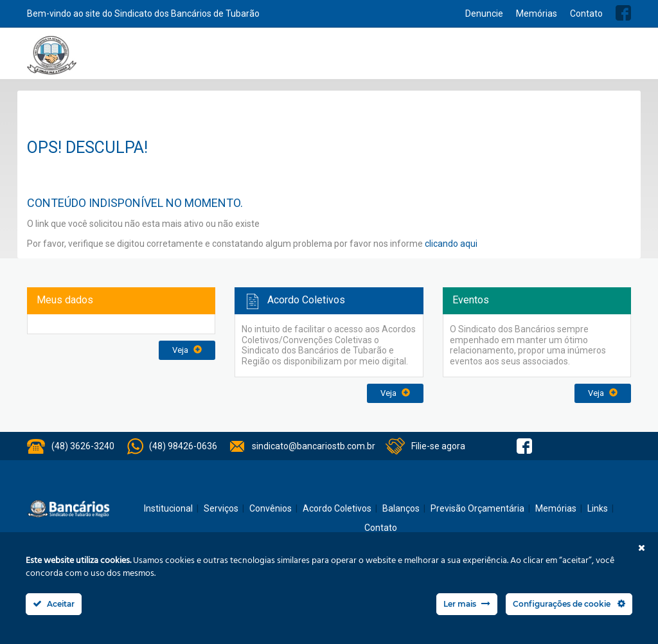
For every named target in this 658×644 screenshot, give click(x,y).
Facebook (623, 13)
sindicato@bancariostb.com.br (314, 446)
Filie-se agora (438, 446)
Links (598, 508)
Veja (187, 350)
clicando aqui (451, 244)
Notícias (334, 59)
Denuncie (484, 13)
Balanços (509, 59)
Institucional (240, 59)
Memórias (537, 13)
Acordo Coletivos (446, 59)
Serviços (291, 59)
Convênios (381, 59)
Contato (586, 13)
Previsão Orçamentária (584, 59)
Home (199, 59)
